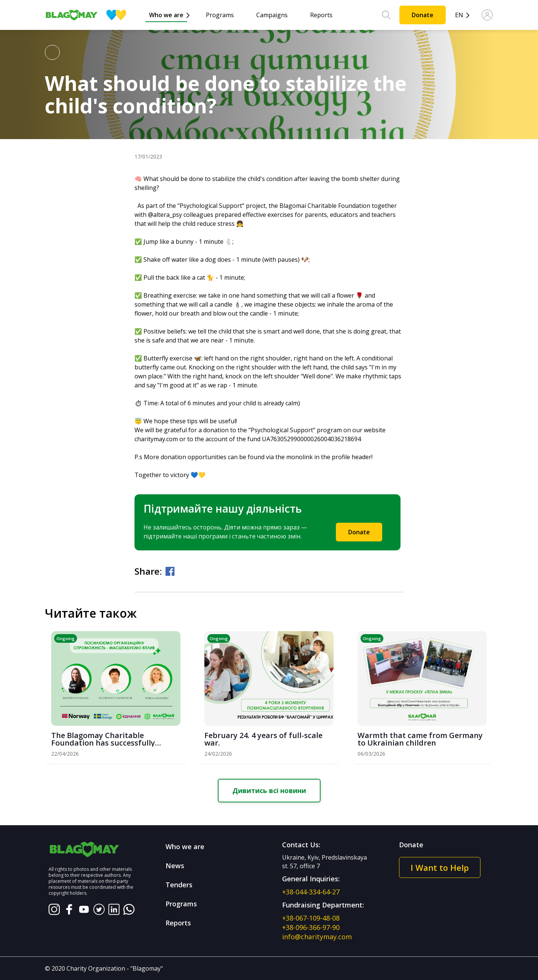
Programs (220, 15)
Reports (321, 15)
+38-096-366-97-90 (311, 927)
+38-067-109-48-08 (311, 918)
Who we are (166, 15)
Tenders (179, 885)
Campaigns (272, 15)
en (459, 15)
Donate (423, 15)
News (175, 866)
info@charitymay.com (317, 937)
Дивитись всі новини (269, 790)
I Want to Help (440, 867)
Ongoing (66, 638)
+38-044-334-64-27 (311, 892)
